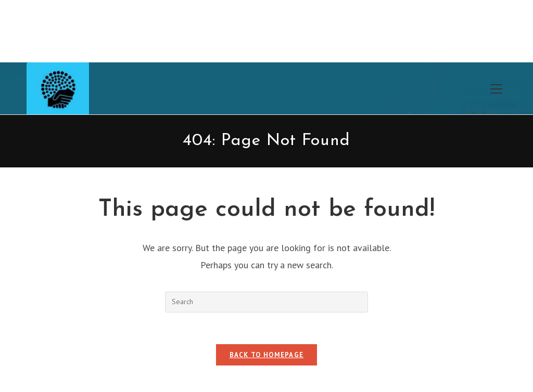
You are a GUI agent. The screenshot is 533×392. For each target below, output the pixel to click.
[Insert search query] (266, 302)
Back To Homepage (267, 355)
